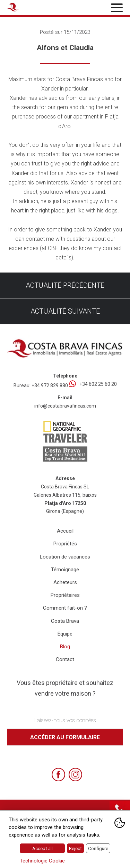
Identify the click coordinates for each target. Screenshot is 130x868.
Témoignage (65, 570)
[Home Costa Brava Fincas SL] (26, 8)
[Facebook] (58, 775)
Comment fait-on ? (65, 608)
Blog (65, 647)
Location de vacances (65, 557)
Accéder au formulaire (65, 737)
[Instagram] (75, 775)
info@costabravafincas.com (65, 406)
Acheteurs (65, 582)
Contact (65, 659)
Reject (75, 848)
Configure (98, 848)
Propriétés (65, 544)
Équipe (65, 634)
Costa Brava (65, 621)
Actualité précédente (65, 285)
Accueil (65, 531)
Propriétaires (65, 595)
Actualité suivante (65, 311)
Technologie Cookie (42, 861)
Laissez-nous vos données (65, 720)
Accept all (42, 848)
